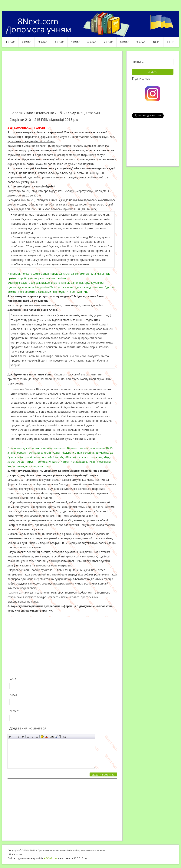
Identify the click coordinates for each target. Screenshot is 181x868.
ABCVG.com (51, 858)
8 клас (125, 42)
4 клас (59, 42)
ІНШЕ (170, 42)
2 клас (27, 42)
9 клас (141, 42)
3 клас (43, 42)
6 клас (92, 42)
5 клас (76, 42)
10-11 (156, 42)
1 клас (10, 42)
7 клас (108, 42)
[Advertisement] (62, 83)
